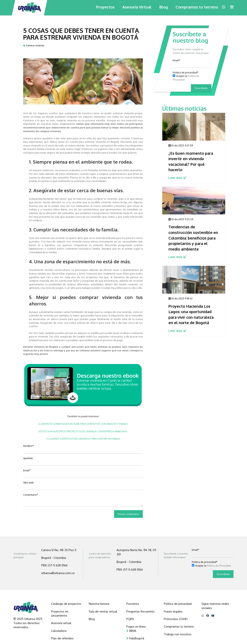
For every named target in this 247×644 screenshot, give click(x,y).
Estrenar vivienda (35, 45)
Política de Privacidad (219, 566)
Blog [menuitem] (164, 7)
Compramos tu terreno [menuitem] (197, 7)
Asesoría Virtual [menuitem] (137, 7)
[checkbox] (192, 78)
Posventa (133, 604)
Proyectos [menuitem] (105, 7)
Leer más (177, 178)
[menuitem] (67, 604)
